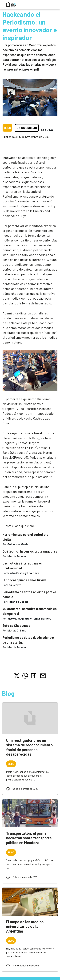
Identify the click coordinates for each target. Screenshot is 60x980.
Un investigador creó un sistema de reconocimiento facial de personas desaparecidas (29, 747)
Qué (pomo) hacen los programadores (30, 551)
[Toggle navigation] (53, 4)
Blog (7, 128)
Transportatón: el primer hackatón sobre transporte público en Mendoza (29, 838)
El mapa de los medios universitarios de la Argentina (25, 926)
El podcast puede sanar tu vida (24, 580)
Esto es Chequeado (16, 626)
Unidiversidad (27, 128)
